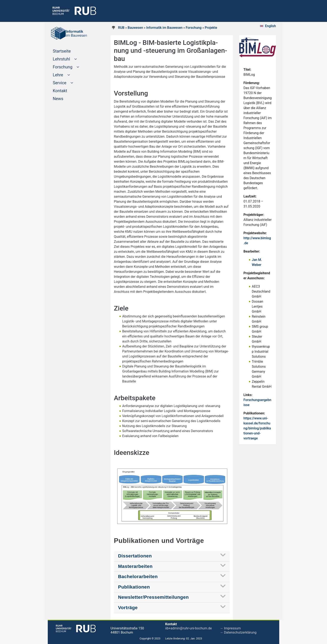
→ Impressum (230, 628)
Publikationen (134, 587)
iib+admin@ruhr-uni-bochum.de (188, 628)
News (66, 98)
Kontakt (68, 90)
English (270, 26)
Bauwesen (135, 28)
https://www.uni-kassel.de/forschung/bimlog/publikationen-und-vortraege (257, 428)
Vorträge (128, 608)
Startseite (70, 51)
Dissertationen (135, 556)
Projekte (211, 28)
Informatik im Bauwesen (164, 28)
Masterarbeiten (135, 566)
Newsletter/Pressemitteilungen (153, 597)
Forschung (194, 28)
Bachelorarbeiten (138, 577)
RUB (121, 28)
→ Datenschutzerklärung (238, 632)
